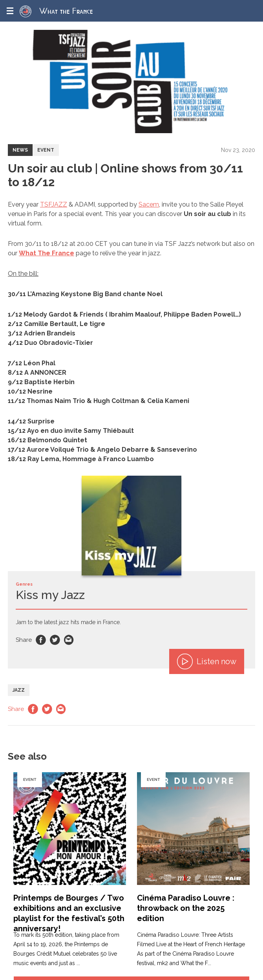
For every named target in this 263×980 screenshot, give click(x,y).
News (20, 150)
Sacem (149, 204)
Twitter (55, 640)
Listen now (207, 661)
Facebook (41, 640)
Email (69, 640)
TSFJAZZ (54, 204)
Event (46, 150)
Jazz (19, 690)
